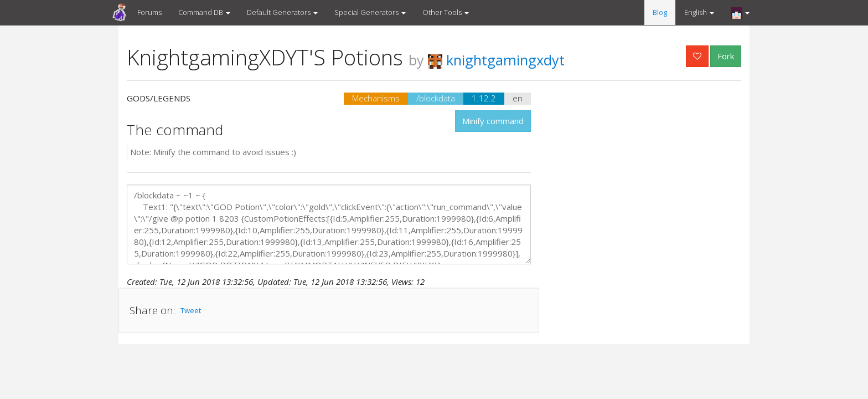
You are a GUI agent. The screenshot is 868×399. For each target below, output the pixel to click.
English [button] (699, 12)
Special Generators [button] (370, 12)
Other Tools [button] (446, 12)
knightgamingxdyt (496, 60)
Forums (149, 12)
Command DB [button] (204, 12)
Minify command (493, 121)
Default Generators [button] (282, 12)
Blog (660, 12)
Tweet (191, 310)
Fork (726, 56)
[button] (740, 13)
